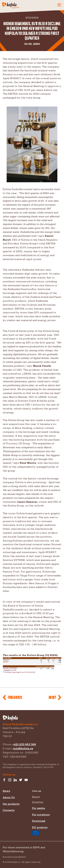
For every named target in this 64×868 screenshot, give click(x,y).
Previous (15, 698)
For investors (41, 814)
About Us (9, 797)
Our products (11, 804)
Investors (38, 802)
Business (32, 18)
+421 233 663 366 (24, 744)
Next (52, 698)
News (6, 791)
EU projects (40, 831)
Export (36, 797)
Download (39, 821)
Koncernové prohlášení (14, 857)
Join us (37, 791)
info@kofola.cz (23, 748)
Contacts (9, 810)
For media (38, 808)
